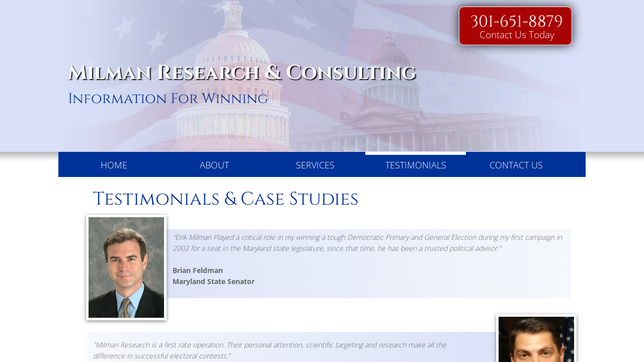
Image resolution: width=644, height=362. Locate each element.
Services (315, 165)
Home (114, 165)
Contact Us (516, 165)
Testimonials (416, 165)
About (214, 165)
